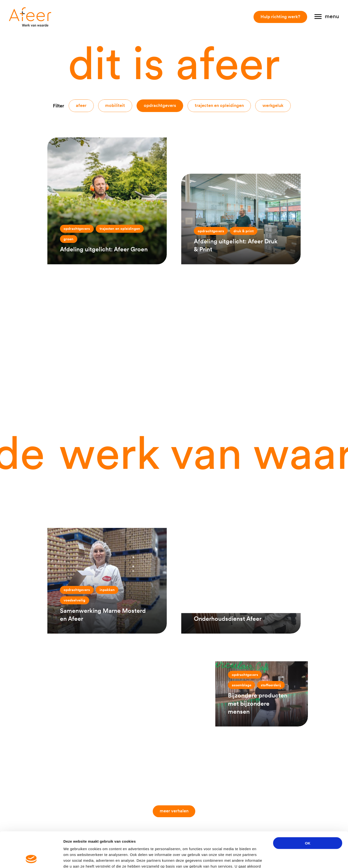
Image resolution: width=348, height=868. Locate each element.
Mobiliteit (115, 105)
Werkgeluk (273, 105)
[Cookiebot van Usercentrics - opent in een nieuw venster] (31, 859)
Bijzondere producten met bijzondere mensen (258, 703)
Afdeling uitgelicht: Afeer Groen (104, 249)
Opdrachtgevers (160, 105)
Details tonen (261, 858)
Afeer (81, 105)
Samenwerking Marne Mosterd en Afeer (103, 615)
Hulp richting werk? (280, 17)
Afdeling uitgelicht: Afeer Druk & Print (236, 245)
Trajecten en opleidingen (219, 105)
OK (308, 810)
